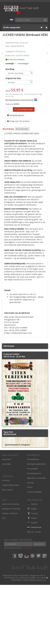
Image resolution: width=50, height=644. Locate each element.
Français (32, 572)
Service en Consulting (10, 563)
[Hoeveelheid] (9, 109)
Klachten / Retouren (10, 572)
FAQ (4, 577)
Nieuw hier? (7, 518)
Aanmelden (7, 523)
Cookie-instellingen (35, 551)
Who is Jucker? (8, 549)
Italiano (32, 577)
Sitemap (30, 542)
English (32, 568)
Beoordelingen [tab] (22, 129)
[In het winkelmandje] (24, 109)
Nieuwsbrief (27, 607)
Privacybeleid (32, 528)
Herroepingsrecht (34, 532)
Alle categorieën (12, 27)
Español (32, 582)
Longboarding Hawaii (10, 544)
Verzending (9, 96)
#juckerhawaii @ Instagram (17, 504)
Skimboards (20, 51)
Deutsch (32, 563)
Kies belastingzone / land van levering (19, 100)
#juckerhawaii (10, 434)
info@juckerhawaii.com (37, 639)
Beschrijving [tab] (8, 129)
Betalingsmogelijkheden (37, 523)
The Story (6, 539)
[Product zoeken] (29, 20)
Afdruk (30, 546)
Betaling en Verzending (11, 568)
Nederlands (34, 586)
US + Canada (34, 591)
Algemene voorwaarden (37, 537)
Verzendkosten (33, 518)
